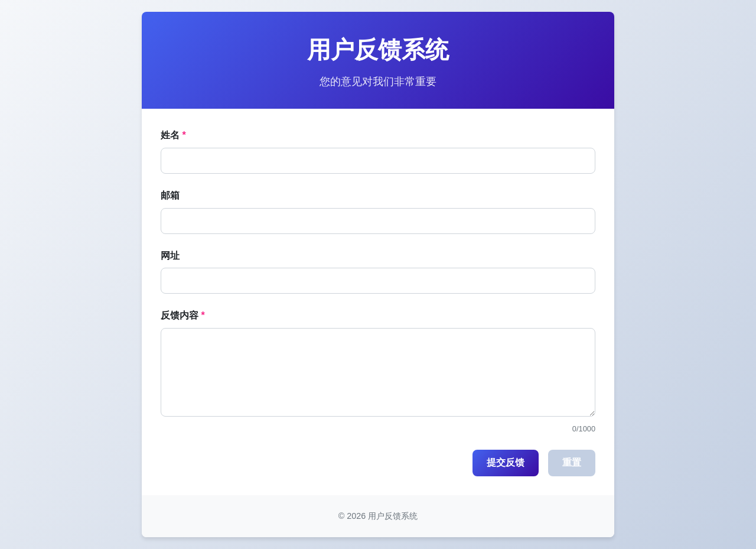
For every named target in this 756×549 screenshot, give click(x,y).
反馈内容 (180, 315)
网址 (170, 256)
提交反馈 (506, 462)
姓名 (170, 135)
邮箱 (170, 195)
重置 (572, 462)
